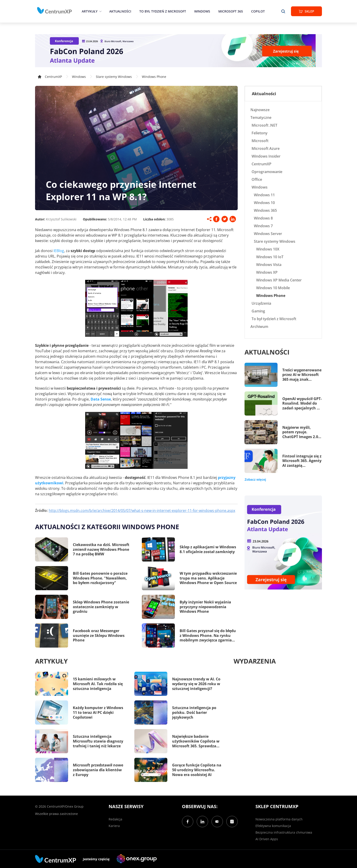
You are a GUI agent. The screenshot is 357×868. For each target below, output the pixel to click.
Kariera (114, 826)
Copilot (258, 11)
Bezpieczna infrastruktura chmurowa (284, 832)
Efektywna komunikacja (273, 826)
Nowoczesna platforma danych (279, 819)
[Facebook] (188, 822)
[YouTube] (217, 822)
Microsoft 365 (231, 11)
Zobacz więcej (255, 480)
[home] (54, 10)
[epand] (100, 11)
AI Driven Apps (267, 839)
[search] (283, 11)
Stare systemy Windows (114, 77)
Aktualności (120, 11)
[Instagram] (232, 822)
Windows (202, 11)
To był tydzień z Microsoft (163, 11)
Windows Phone (154, 77)
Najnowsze (260, 110)
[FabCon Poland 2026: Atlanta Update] (178, 51)
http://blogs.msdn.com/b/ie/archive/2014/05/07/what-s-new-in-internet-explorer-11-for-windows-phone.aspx (142, 511)
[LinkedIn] (202, 822)
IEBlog (59, 251)
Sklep (306, 11)
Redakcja (115, 819)
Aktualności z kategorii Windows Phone (107, 527)
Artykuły (90, 11)
